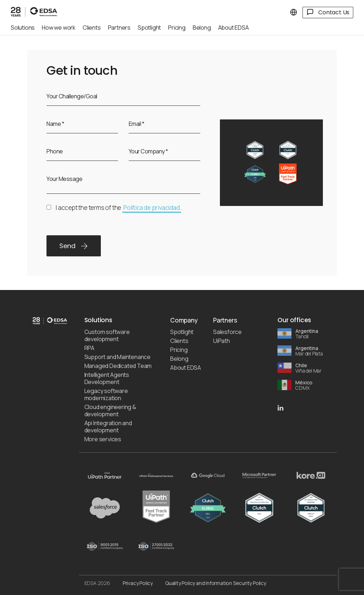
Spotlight (182, 332)
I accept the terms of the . (114, 212)
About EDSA (186, 368)
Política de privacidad (152, 208)
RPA (89, 348)
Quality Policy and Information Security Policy (216, 583)
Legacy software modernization (106, 394)
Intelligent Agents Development (107, 378)
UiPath (222, 341)
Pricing (179, 350)
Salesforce (227, 332)
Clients (179, 341)
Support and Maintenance (117, 357)
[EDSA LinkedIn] (281, 407)
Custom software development (107, 335)
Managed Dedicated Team (118, 366)
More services (103, 439)
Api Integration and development (108, 427)
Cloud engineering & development (110, 410)
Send (74, 246)
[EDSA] (34, 10)
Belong (179, 359)
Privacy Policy (138, 583)
